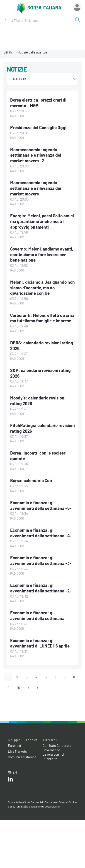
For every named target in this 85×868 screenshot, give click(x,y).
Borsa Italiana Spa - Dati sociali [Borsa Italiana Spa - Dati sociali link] (26, 802)
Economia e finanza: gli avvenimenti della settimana (37, 615)
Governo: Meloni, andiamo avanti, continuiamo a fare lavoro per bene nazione (42, 254)
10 (18, 688)
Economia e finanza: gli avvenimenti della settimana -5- (41, 505)
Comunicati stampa (22, 757)
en (15, 772)
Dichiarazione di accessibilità (43, 806)
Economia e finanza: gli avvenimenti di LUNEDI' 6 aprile (40, 643)
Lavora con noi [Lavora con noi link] (53, 754)
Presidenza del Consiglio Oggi (38, 127)
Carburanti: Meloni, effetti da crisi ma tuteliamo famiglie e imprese (42, 318)
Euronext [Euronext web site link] (15, 745)
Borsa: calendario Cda (31, 480)
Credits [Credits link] (21, 806)
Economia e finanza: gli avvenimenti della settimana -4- (41, 533)
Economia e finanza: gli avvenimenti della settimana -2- (41, 588)
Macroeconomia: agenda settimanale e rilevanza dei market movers (36, 188)
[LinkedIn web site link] (10, 780)
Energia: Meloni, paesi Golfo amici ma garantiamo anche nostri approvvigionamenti (42, 221)
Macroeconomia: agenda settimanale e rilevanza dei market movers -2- (36, 155)
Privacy (63, 802)
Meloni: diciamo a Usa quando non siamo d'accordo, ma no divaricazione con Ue (42, 288)
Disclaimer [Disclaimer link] (51, 802)
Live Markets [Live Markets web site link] (17, 751)
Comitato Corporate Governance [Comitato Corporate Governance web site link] (57, 748)
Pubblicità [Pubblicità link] (50, 759)
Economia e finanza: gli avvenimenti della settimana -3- (41, 560)
